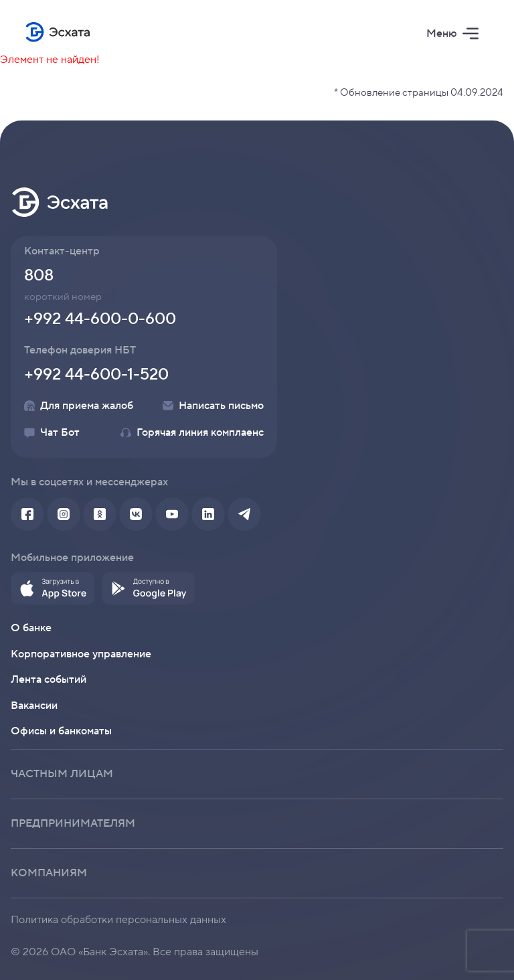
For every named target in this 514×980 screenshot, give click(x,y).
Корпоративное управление (81, 654)
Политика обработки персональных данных (118, 920)
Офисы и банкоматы (61, 731)
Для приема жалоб (79, 406)
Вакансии (34, 706)
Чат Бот (52, 432)
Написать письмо (213, 406)
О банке (31, 628)
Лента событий (49, 679)
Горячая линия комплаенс (192, 432)
